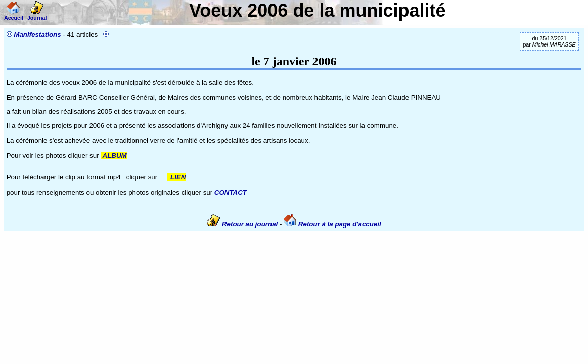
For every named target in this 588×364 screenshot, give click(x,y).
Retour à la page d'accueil (332, 224)
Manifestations (37, 35)
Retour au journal (243, 224)
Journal (37, 15)
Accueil (14, 15)
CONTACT (231, 192)
